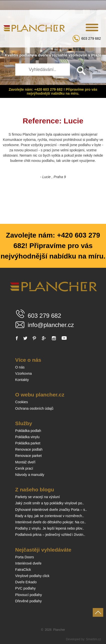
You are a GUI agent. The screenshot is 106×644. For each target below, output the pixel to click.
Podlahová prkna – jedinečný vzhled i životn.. (50, 535)
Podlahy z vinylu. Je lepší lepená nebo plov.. (50, 528)
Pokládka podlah (28, 431)
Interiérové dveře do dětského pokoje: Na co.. (51, 522)
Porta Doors (25, 557)
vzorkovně (78, 55)
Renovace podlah (29, 449)
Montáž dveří (25, 462)
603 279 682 (91, 38)
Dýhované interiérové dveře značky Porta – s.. (51, 510)
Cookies (22, 402)
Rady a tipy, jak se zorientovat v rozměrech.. (50, 516)
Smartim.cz (93, 639)
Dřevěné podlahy (29, 601)
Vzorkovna (24, 373)
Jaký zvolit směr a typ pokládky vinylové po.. (50, 503)
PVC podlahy (26, 588)
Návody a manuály (30, 475)
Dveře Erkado (26, 582)
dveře (43, 55)
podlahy (27, 55)
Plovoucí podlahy (29, 595)
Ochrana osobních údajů (34, 408)
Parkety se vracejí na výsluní (38, 497)
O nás (20, 367)
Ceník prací (24, 468)
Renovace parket (29, 456)
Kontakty (22, 380)
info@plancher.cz (51, 325)
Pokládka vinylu (27, 437)
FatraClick (23, 570)
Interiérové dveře (28, 563)
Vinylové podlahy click (32, 576)
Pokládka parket (28, 443)
